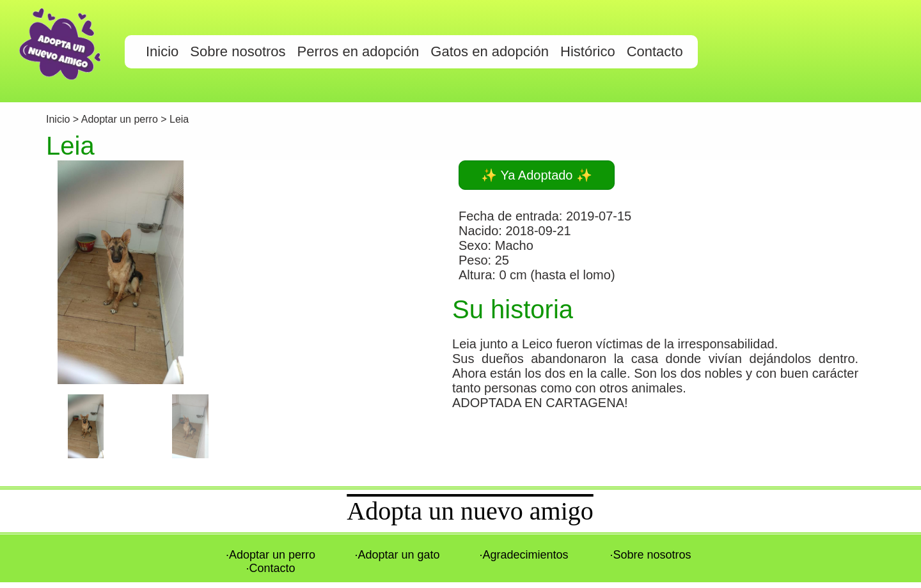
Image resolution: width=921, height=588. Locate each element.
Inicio (59, 119)
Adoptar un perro (120, 119)
